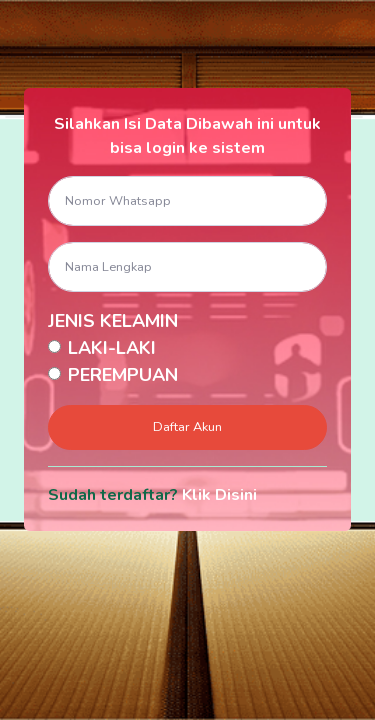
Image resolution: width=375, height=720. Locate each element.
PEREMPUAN (123, 375)
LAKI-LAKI (112, 348)
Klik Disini (219, 495)
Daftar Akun (187, 427)
